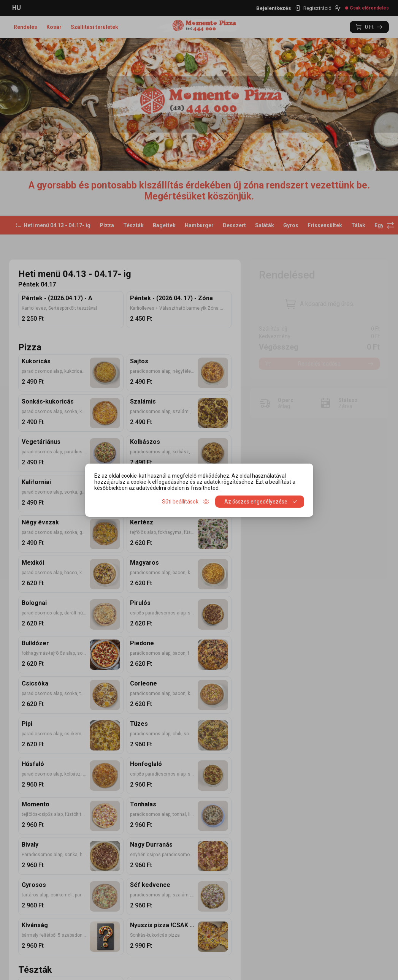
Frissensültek (325, 225)
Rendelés (25, 27)
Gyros (291, 225)
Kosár (54, 27)
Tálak (358, 225)
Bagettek (164, 225)
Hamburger (199, 225)
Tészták (133, 225)
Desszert (234, 225)
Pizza (107, 225)
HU (17, 8)
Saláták (265, 225)
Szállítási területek (94, 27)
